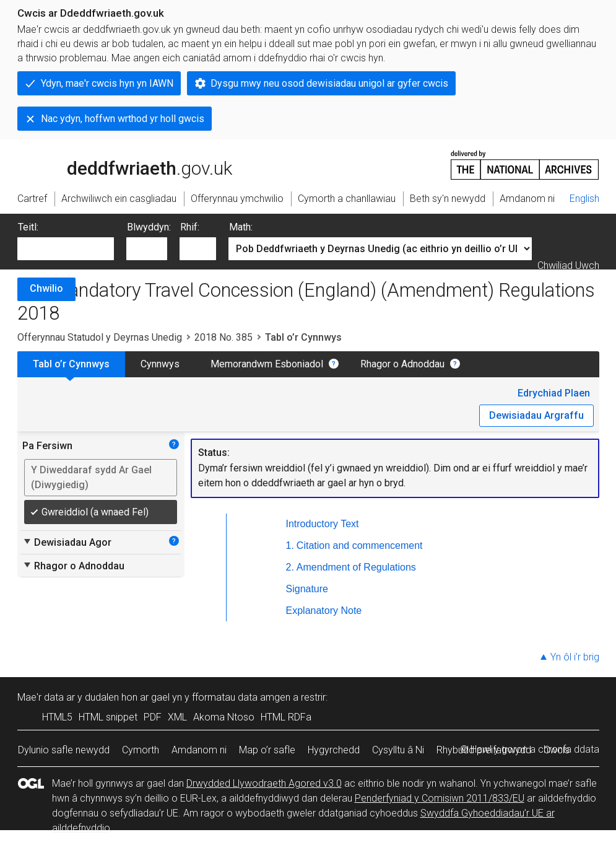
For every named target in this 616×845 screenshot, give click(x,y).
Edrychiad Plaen (554, 393)
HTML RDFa (286, 717)
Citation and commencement (360, 545)
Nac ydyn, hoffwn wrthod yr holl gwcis (123, 119)
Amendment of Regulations (356, 567)
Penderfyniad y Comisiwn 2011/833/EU (440, 798)
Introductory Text (323, 524)
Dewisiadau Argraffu (536, 415)
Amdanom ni (199, 750)
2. (290, 567)
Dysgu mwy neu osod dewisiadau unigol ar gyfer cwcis (329, 83)
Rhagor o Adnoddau (402, 364)
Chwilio (46, 288)
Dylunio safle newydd (64, 750)
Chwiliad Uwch (568, 265)
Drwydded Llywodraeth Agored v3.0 (264, 783)
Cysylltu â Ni (398, 750)
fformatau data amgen (241, 697)
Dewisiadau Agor (67, 542)
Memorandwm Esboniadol (267, 364)
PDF (153, 717)
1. (290, 545)
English (584, 199)
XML (177, 717)
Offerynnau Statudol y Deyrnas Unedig (100, 337)
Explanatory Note (324, 611)
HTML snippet (108, 717)
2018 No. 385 (223, 337)
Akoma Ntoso (224, 717)
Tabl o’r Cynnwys (71, 364)
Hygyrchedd (334, 750)
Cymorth (141, 750)
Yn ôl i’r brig (575, 657)
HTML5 (57, 717)
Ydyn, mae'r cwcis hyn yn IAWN (107, 83)
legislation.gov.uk (115, 164)
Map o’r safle (267, 750)
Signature (307, 589)
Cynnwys (160, 364)
